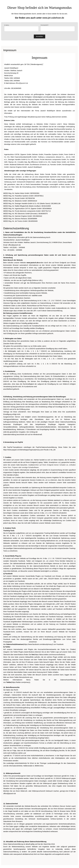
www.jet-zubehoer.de (53, 18)
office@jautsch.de (22, 83)
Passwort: (58, 28)
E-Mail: (21, 28)
